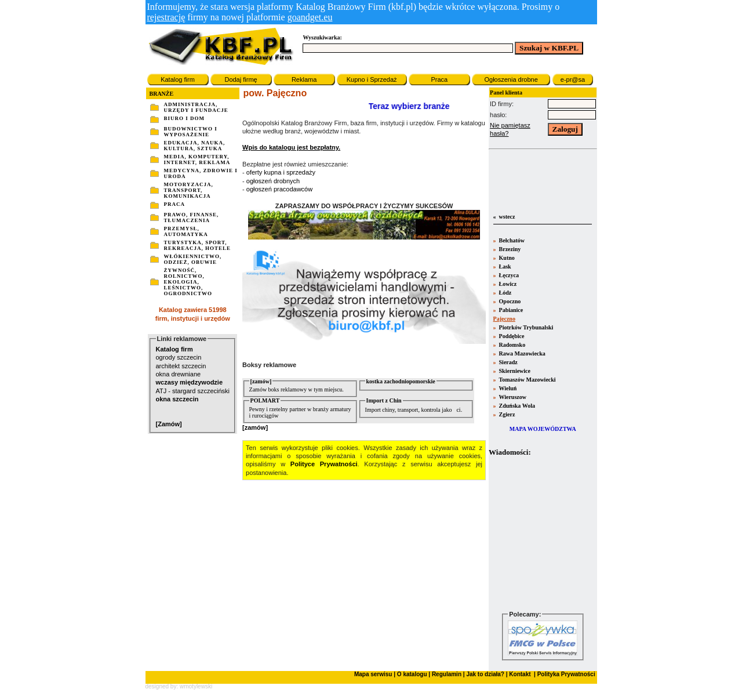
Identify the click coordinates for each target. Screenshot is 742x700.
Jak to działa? (485, 674)
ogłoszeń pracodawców (279, 189)
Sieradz (508, 362)
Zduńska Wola (516, 406)
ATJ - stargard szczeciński (193, 391)
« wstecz (503, 217)
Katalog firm (178, 79)
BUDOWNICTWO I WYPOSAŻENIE (191, 132)
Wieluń (507, 388)
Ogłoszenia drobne (511, 79)
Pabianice (510, 310)
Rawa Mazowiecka (521, 353)
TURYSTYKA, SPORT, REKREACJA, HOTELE (198, 245)
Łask (504, 266)
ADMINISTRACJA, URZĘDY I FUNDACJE (196, 107)
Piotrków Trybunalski (525, 327)
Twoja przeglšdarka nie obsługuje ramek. (543, 533)
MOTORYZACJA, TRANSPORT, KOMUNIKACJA (189, 190)
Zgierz (506, 414)
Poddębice (511, 336)
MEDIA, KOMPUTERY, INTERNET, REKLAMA (197, 159)
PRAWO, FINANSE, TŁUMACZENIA (192, 217)
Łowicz (507, 284)
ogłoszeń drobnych (273, 181)
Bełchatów (511, 240)
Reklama (304, 79)
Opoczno (509, 301)
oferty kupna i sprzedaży (281, 172)
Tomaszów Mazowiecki (527, 380)
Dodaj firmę (241, 79)
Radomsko (511, 345)
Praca (439, 79)
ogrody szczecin (179, 357)
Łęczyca (508, 275)
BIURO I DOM (185, 118)
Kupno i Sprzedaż (372, 79)
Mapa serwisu (373, 674)
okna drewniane (179, 374)
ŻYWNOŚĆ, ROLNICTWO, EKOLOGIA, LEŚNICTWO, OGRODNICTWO (188, 282)
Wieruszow (512, 397)
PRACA (175, 204)
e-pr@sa (573, 79)
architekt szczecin (181, 366)
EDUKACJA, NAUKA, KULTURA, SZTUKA (195, 146)
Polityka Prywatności (565, 674)
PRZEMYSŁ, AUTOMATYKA (186, 231)
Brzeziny (509, 249)
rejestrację (166, 17)
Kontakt (519, 674)
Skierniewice (514, 371)
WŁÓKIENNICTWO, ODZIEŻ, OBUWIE (193, 259)
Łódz (504, 293)
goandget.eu (310, 17)
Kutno (506, 258)
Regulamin (447, 674)
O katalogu (412, 674)
